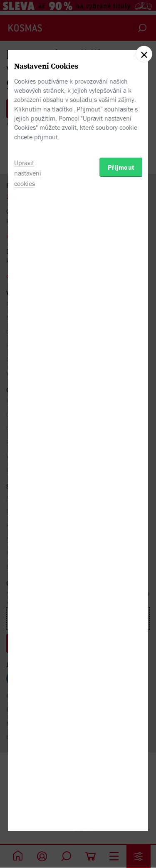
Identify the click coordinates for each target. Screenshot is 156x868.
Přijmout (121, 485)
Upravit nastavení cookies (28, 491)
